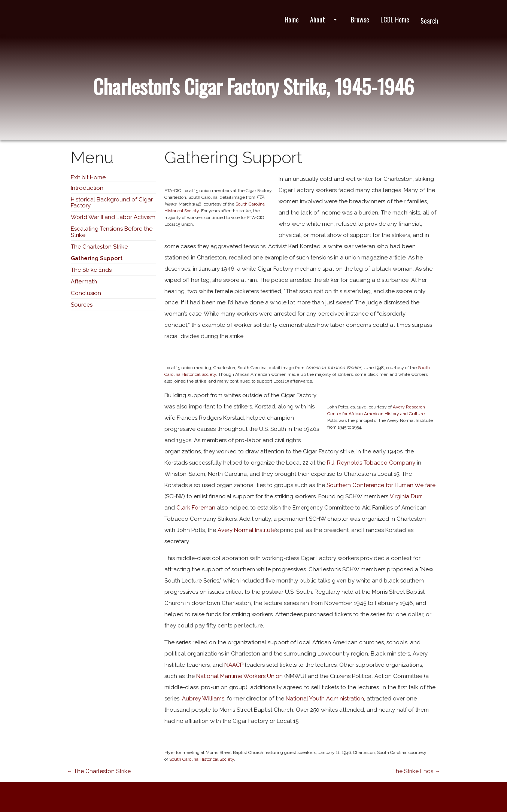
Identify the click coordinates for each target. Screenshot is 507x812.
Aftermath (84, 282)
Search (429, 21)
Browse (360, 19)
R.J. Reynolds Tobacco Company (371, 463)
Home (292, 19)
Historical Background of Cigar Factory (112, 203)
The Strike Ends (91, 270)
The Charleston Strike (99, 247)
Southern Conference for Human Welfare (381, 485)
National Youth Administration (325, 699)
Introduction (87, 188)
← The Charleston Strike (99, 771)
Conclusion (86, 293)
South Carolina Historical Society (201, 759)
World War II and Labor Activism (113, 217)
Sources (82, 305)
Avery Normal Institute (246, 530)
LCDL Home (395, 19)
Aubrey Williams (203, 699)
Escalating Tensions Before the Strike (112, 232)
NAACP (234, 665)
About (325, 19)
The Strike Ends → (416, 771)
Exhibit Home (88, 177)
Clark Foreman (196, 508)
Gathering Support (97, 258)
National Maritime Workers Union (239, 676)
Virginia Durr (406, 496)
